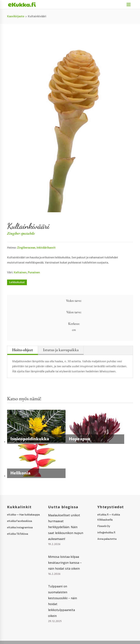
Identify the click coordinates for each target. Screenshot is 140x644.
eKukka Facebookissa (20, 521)
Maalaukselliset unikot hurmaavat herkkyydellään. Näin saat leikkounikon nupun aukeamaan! (66, 527)
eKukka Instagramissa (20, 528)
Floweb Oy (104, 526)
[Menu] (129, 5)
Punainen (34, 273)
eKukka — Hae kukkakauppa (23, 515)
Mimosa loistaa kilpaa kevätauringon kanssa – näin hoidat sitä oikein (65, 563)
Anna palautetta (107, 539)
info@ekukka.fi (106, 533)
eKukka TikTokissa (18, 534)
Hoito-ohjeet (23, 350)
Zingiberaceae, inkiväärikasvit (36, 248)
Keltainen (20, 273)
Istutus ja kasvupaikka (61, 350)
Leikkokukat (17, 282)
